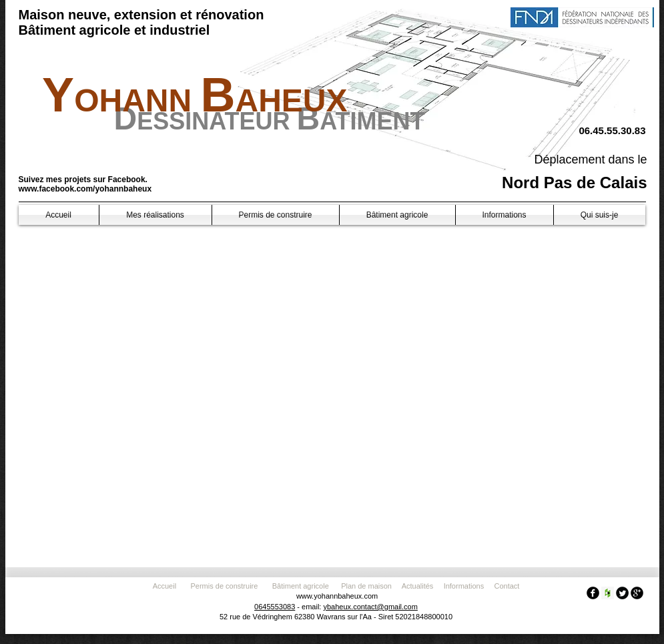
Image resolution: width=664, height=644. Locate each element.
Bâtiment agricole (303, 586)
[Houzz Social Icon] (608, 593)
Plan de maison (366, 586)
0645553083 (275, 607)
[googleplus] (637, 593)
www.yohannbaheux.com (337, 596)
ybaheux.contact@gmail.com (370, 607)
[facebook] (593, 593)
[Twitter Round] (622, 593)
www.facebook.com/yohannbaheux (85, 189)
